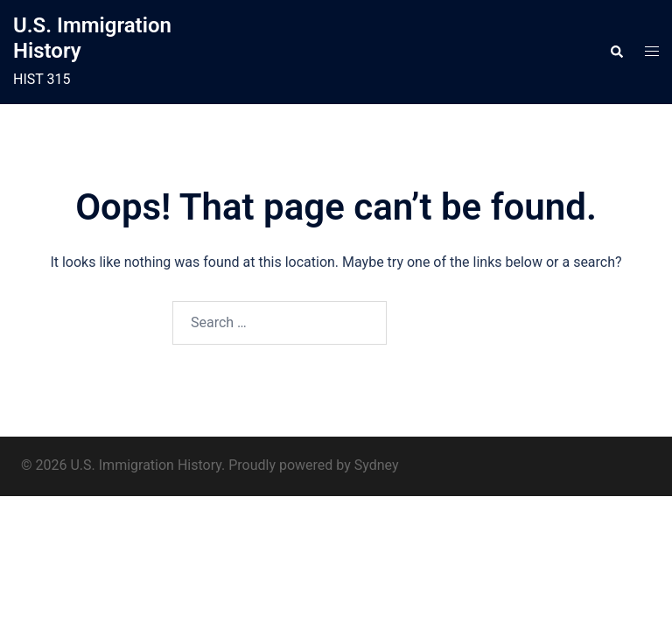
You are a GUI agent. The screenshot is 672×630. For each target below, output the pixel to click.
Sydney (377, 465)
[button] (616, 52)
